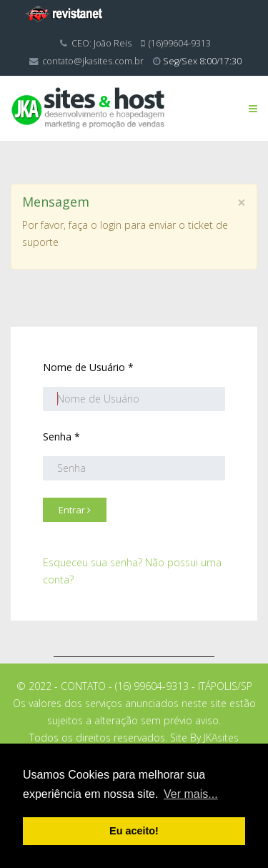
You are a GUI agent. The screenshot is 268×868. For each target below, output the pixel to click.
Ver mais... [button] (191, 794)
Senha (61, 437)
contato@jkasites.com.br (93, 61)
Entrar (75, 510)
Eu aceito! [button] (134, 831)
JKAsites (221, 738)
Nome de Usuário (88, 367)
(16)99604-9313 (180, 43)
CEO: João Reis (101, 43)
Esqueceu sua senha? (93, 562)
